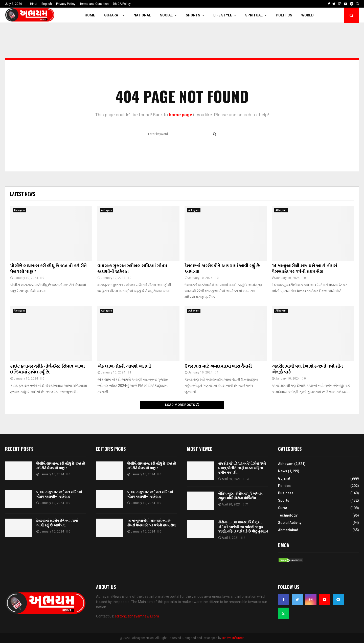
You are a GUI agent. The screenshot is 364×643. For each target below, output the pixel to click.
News (283, 471)
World (308, 15)
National (142, 15)
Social (166, 15)
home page (180, 115)
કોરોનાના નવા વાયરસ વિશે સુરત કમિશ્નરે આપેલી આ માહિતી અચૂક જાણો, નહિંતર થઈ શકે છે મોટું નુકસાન (243, 527)
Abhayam (19, 210)
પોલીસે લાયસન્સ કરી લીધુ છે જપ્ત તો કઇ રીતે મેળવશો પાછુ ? (48, 269)
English (47, 4)
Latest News (23, 194)
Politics (284, 15)
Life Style (223, 15)
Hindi (34, 4)
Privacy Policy (66, 4)
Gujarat (112, 15)
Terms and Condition (94, 4)
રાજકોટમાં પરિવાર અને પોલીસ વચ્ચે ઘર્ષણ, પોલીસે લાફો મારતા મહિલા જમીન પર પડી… (242, 468)
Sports (193, 15)
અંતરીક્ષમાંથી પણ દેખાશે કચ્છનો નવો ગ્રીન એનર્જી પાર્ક (307, 369)
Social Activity (290, 523)
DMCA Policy (122, 4)
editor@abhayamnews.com (137, 616)
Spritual (254, 15)
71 (246, 504)
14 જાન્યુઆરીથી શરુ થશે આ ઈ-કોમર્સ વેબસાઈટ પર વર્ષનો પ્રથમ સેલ (304, 269)
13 (246, 479)
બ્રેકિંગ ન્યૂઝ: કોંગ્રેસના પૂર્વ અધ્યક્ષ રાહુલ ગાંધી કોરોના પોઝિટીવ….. (240, 496)
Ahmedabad (288, 530)
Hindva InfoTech (233, 638)
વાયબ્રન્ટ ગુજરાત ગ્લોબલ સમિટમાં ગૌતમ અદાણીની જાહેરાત (132, 269)
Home (90, 15)
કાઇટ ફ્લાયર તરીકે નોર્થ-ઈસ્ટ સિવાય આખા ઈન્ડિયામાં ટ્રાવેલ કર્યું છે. (47, 369)
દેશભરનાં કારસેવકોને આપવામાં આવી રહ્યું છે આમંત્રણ (222, 269)
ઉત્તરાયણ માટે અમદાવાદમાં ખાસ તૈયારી (218, 366)
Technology (288, 515)
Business (286, 493)
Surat (282, 508)
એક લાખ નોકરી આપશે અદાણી (124, 366)
